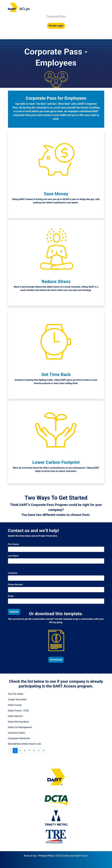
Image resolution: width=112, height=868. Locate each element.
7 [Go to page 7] (39, 750)
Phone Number (15, 585)
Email (11, 596)
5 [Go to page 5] (29, 750)
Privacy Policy (46, 856)
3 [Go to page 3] (20, 750)
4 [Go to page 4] (25, 750)
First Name (13, 544)
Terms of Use (30, 856)
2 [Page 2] (15, 750)
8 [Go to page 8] (44, 750)
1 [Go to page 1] (10, 750)
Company (13, 573)
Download (56, 660)
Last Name (13, 556)
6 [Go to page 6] (34, 750)
